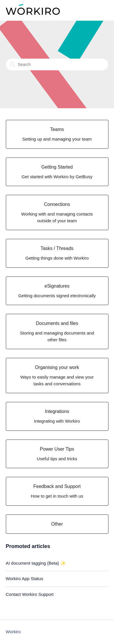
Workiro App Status (25, 579)
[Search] (57, 64)
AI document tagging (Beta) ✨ (36, 563)
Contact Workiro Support (30, 594)
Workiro (13, 632)
